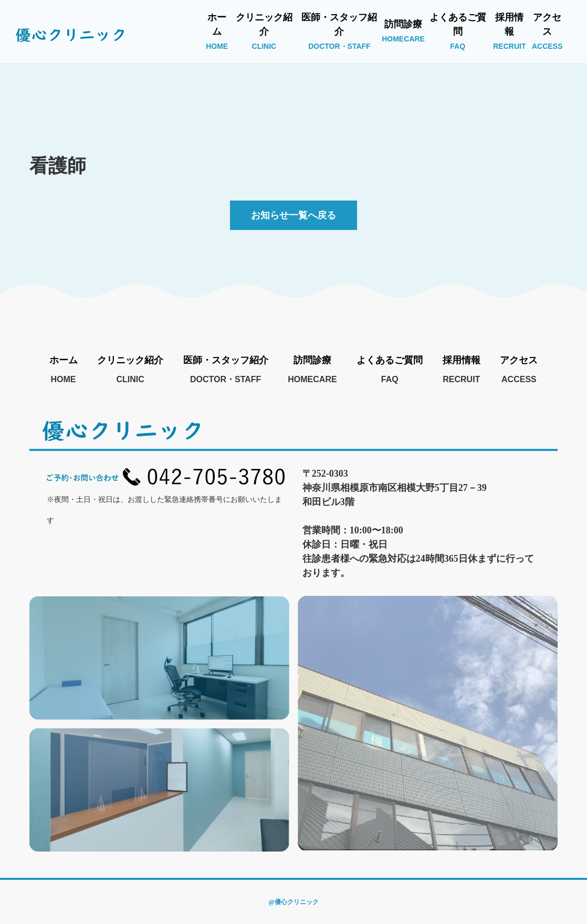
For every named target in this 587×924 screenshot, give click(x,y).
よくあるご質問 (458, 31)
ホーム (217, 31)
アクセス (547, 31)
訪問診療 (403, 31)
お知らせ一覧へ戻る (294, 215)
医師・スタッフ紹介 (339, 31)
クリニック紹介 (264, 31)
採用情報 (509, 31)
